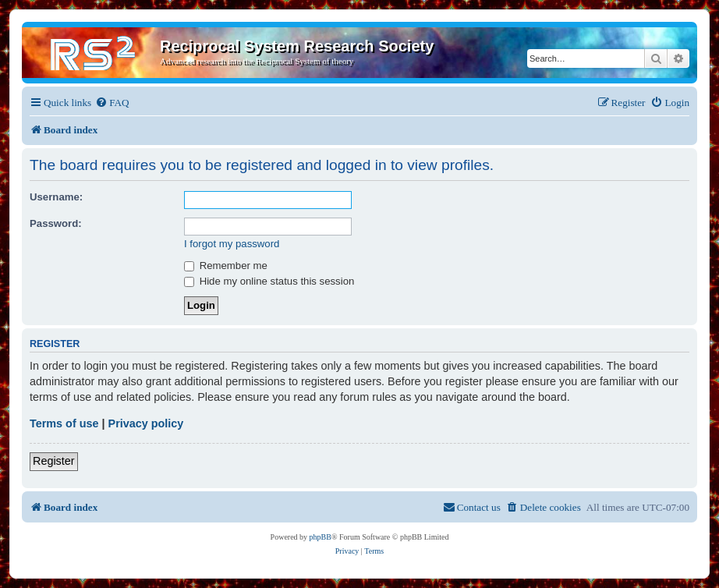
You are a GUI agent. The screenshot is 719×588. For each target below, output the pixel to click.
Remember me (226, 266)
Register (54, 461)
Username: (56, 197)
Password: (56, 223)
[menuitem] (112, 103)
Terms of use (64, 423)
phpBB (321, 537)
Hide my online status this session (269, 281)
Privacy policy (146, 423)
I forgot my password (232, 244)
